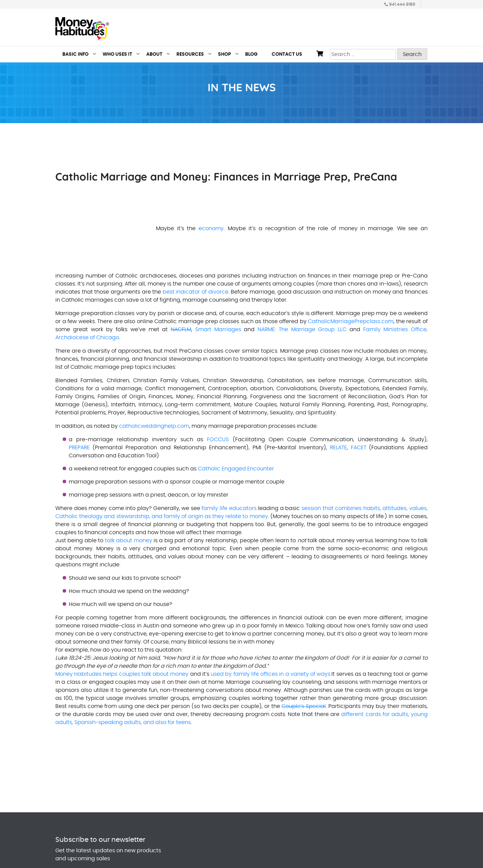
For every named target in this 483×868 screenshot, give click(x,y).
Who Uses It (117, 54)
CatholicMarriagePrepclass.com (351, 321)
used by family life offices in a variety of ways (271, 674)
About (154, 54)
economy (211, 228)
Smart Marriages (218, 329)
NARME (266, 329)
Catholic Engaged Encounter (236, 469)
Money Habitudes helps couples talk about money (122, 674)
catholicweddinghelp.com (154, 426)
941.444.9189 (402, 4)
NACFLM (181, 329)
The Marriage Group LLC (313, 329)
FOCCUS (218, 440)
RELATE (338, 448)
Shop (225, 54)
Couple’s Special (304, 706)
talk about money (129, 541)
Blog (251, 54)
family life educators (229, 508)
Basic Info (75, 54)
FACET (359, 448)
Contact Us (287, 54)
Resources (190, 54)
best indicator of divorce (196, 292)
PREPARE (79, 448)
